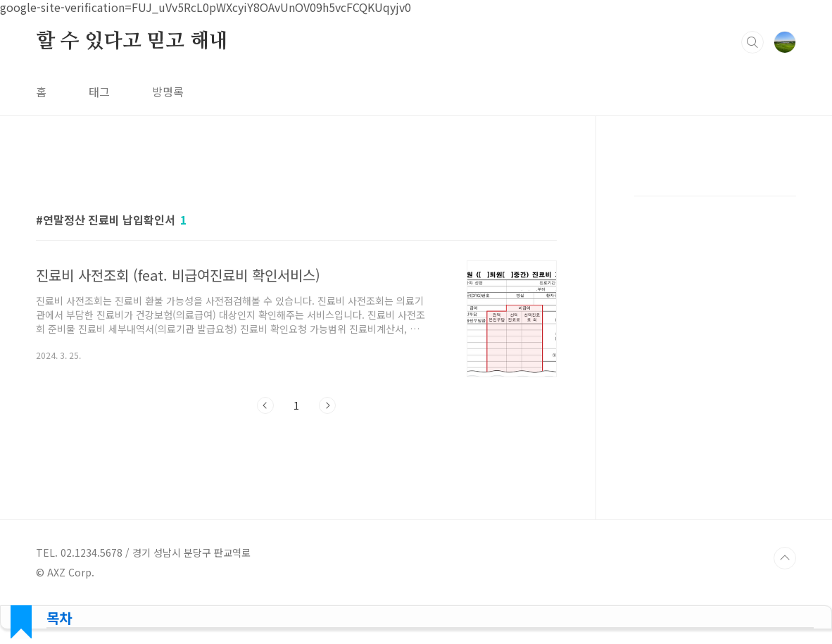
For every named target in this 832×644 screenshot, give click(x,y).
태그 (99, 91)
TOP (785, 558)
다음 (327, 405)
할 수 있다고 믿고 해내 (132, 42)
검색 (752, 42)
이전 (265, 405)
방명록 (168, 91)
